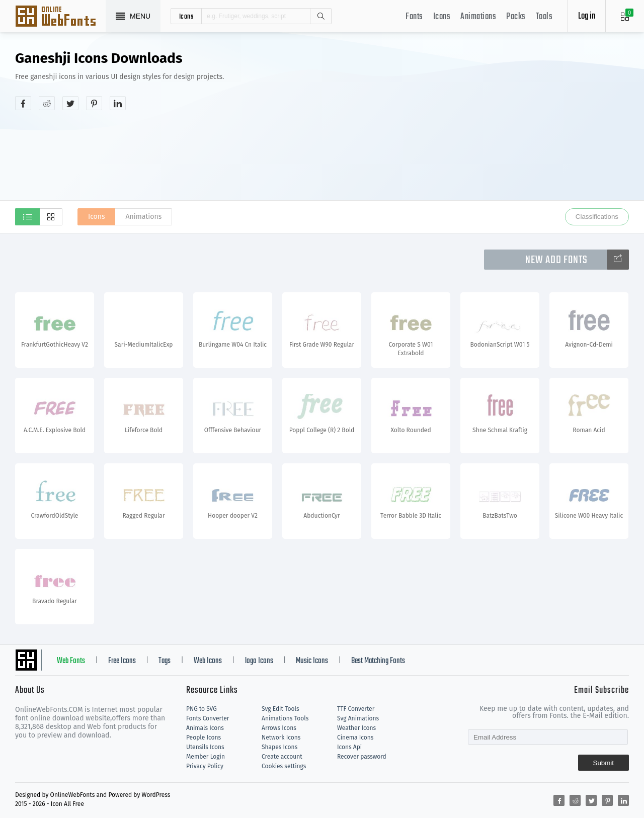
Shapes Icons (279, 747)
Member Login (206, 757)
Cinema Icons (355, 738)
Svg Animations (358, 718)
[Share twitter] (70, 103)
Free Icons (122, 661)
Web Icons (208, 661)
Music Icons (312, 661)
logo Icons (259, 661)
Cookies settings (284, 766)
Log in (587, 16)
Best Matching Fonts (378, 661)
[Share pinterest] (94, 103)
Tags (165, 661)
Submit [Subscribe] (603, 763)
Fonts (414, 17)
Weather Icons (356, 728)
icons (186, 16)
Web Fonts (71, 661)
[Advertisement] (480, 128)
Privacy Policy (205, 766)
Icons (442, 17)
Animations (478, 17)
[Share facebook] (23, 103)
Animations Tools (285, 718)
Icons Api (349, 747)
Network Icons (281, 738)
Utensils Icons (205, 747)
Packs (516, 17)
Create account (282, 757)
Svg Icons (60, 17)
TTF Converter (356, 709)
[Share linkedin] (118, 103)
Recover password (362, 757)
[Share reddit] (47, 103)
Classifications (597, 217)
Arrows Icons (279, 728)
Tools (544, 17)
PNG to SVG (202, 709)
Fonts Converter (208, 718)
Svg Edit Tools (280, 709)
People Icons (204, 738)
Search (320, 16)
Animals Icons (205, 728)
